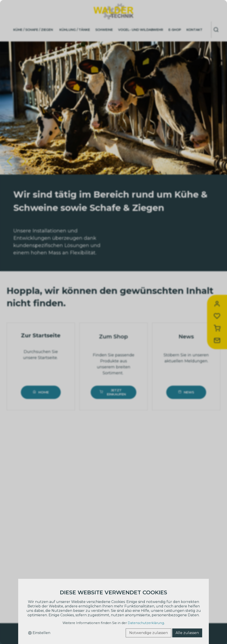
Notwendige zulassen (149, 633)
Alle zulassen (187, 633)
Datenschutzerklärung (146, 623)
